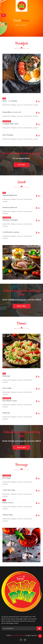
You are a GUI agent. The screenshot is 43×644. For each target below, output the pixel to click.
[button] (21, 165)
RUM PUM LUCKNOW (18, 635)
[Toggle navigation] (4, 15)
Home (18, 25)
